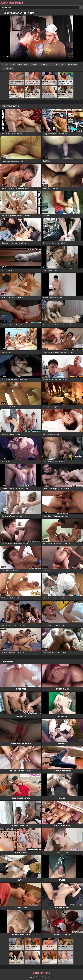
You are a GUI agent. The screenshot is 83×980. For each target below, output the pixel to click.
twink (14, 64)
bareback (45, 64)
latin (64, 64)
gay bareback (9, 69)
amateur (55, 64)
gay (6, 64)
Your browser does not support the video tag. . (41, 39)
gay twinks (74, 64)
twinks (35, 64)
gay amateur (24, 64)
